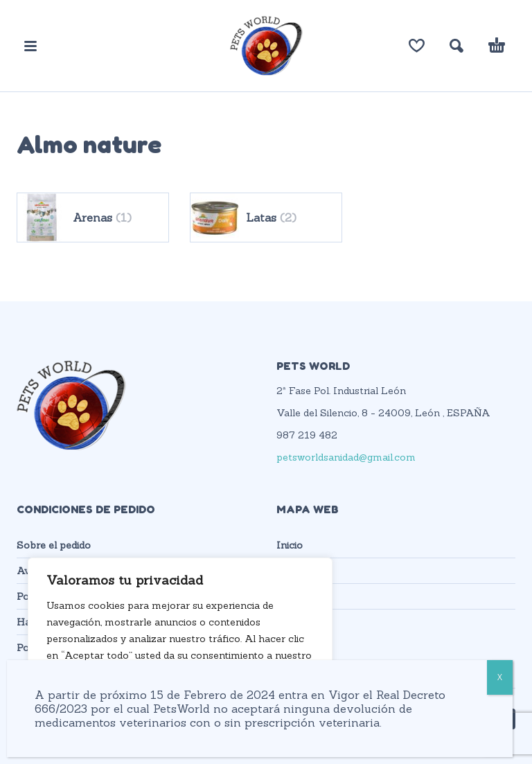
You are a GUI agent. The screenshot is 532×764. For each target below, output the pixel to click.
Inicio (290, 545)
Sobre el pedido (54, 545)
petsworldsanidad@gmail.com (346, 457)
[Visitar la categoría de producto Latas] (266, 217)
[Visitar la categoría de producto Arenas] (93, 217)
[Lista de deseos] (417, 46)
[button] (30, 46)
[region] (180, 647)
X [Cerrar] (500, 677)
